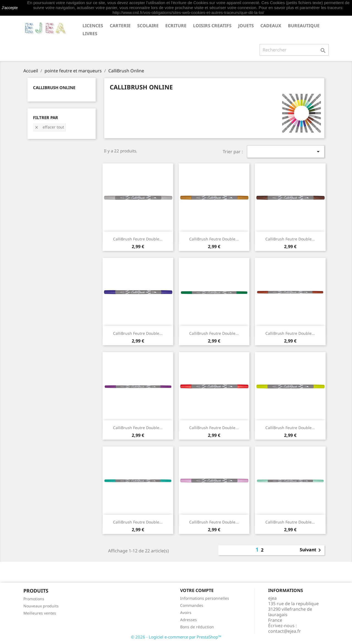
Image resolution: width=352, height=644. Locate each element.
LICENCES (93, 26)
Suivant (311, 550)
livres (90, 34)
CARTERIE (120, 26)
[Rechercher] (294, 50)
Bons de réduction (197, 627)
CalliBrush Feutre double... (138, 239)
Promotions (34, 599)
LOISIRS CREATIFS (212, 26)
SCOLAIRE (148, 26)
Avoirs (186, 613)
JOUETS (246, 26)
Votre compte (197, 590)
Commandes (192, 605)
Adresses (189, 620)
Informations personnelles (205, 598)
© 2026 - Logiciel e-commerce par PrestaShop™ (176, 637)
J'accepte (10, 8)
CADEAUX (271, 26)
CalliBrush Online (54, 87)
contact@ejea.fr (284, 631)
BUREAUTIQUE (304, 26)
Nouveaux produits (41, 606)
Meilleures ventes (40, 613)
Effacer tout (49, 127)
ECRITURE (176, 26)
